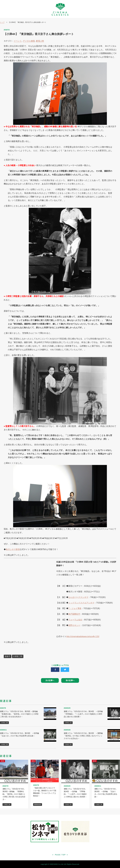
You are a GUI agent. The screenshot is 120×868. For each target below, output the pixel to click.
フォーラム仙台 (75, 620)
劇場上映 (40, 41)
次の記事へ (50, 680)
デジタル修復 (29, 41)
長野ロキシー (74, 625)
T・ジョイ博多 (75, 608)
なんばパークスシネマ (78, 597)
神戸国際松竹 (74, 614)
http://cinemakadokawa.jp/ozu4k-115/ (83, 636)
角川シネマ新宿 (13, 549)
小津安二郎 (18, 656)
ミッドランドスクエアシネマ (81, 603)
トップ (2, 22)
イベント (18, 41)
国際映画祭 (38, 805)
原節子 (8, 656)
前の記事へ (70, 680)
